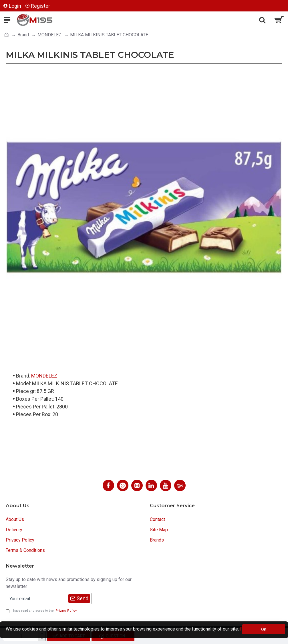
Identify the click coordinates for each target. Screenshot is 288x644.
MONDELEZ (49, 35)
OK (264, 629)
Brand (23, 35)
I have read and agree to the (42, 611)
